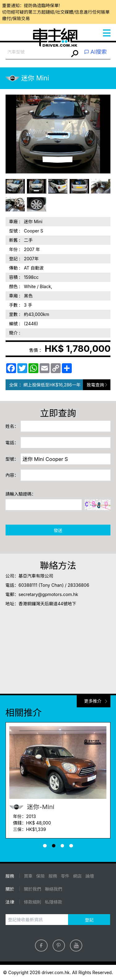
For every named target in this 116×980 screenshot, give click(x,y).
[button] (45, 846)
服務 (53, 876)
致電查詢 (95, 385)
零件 (65, 876)
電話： (12, 443)
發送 (58, 530)
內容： (12, 475)
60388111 (28, 585)
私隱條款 (54, 902)
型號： (12, 459)
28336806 (79, 585)
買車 (28, 876)
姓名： (12, 426)
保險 (41, 876)
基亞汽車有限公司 (36, 576)
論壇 (90, 876)
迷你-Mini (32, 807)
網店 (77, 876)
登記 (89, 920)
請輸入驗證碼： (21, 494)
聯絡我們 (54, 889)
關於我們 (32, 889)
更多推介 (93, 701)
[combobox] (37, 52)
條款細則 (32, 902)
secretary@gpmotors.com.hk (48, 594)
